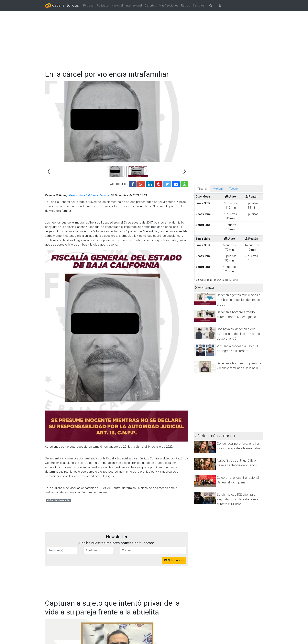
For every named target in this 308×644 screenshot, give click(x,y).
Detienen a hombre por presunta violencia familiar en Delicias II (239, 366)
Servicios (199, 6)
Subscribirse (174, 560)
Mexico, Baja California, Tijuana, (89, 195)
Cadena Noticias (62, 6)
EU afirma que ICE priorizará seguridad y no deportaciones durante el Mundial (237, 499)
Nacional (117, 6)
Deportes (150, 6)
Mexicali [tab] (218, 189)
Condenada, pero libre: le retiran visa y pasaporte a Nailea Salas (239, 446)
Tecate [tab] (233, 189)
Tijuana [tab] (202, 189)
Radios (186, 6)
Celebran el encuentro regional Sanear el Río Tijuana (238, 480)
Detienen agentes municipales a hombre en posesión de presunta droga (240, 300)
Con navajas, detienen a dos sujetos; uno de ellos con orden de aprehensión (238, 334)
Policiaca (103, 6)
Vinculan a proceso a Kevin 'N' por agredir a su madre (238, 349)
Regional (89, 6)
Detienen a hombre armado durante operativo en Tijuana (236, 315)
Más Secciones (169, 6)
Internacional (134, 6)
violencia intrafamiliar (59, 500)
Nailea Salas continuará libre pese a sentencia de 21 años (237, 463)
